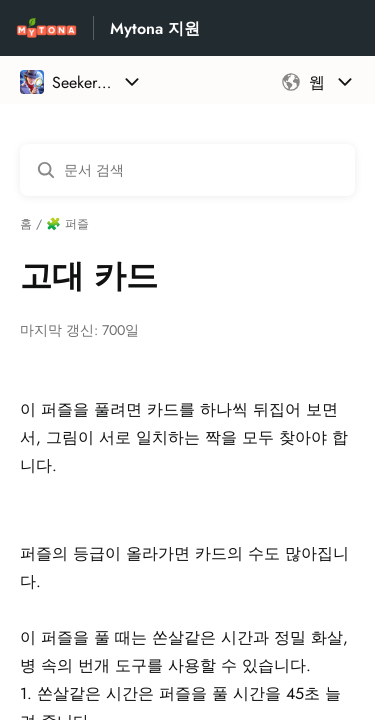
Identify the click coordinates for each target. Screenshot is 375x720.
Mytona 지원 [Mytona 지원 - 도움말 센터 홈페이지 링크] (155, 28)
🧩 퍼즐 (67, 224)
